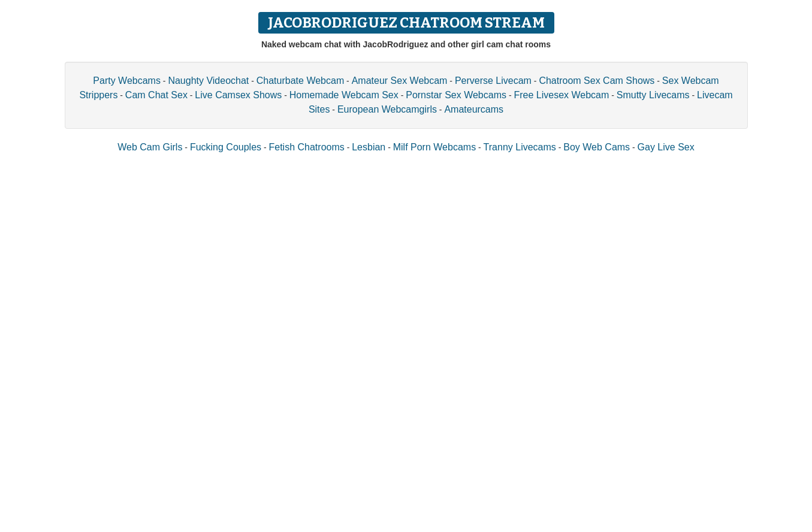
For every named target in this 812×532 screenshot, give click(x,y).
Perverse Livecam (493, 81)
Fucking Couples (226, 147)
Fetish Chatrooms (307, 147)
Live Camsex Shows (238, 95)
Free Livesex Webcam (561, 95)
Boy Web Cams (597, 147)
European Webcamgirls (387, 109)
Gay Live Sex (666, 147)
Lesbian (369, 147)
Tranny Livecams (520, 147)
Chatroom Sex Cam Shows (597, 81)
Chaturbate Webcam (300, 81)
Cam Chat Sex (156, 95)
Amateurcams (474, 109)
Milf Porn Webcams (434, 147)
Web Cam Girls (150, 147)
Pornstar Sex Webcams (456, 95)
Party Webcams (127, 81)
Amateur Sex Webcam (400, 81)
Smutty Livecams (653, 95)
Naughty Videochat (208, 81)
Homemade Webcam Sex (344, 95)
